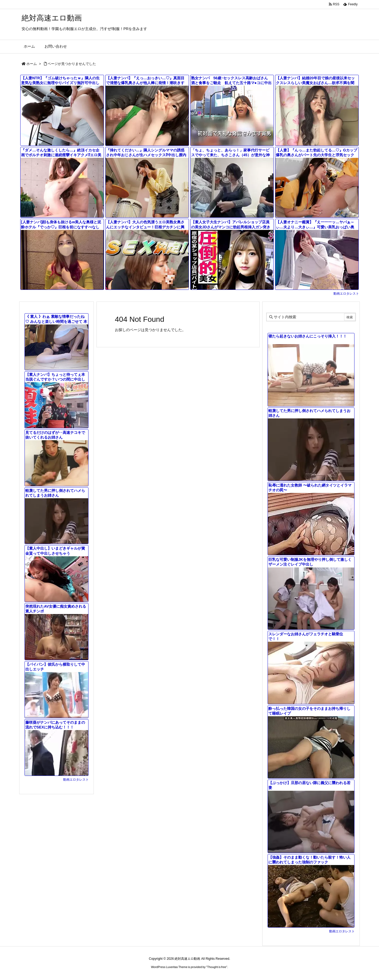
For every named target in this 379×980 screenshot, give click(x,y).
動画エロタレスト (346, 294)
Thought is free (217, 967)
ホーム (32, 64)
